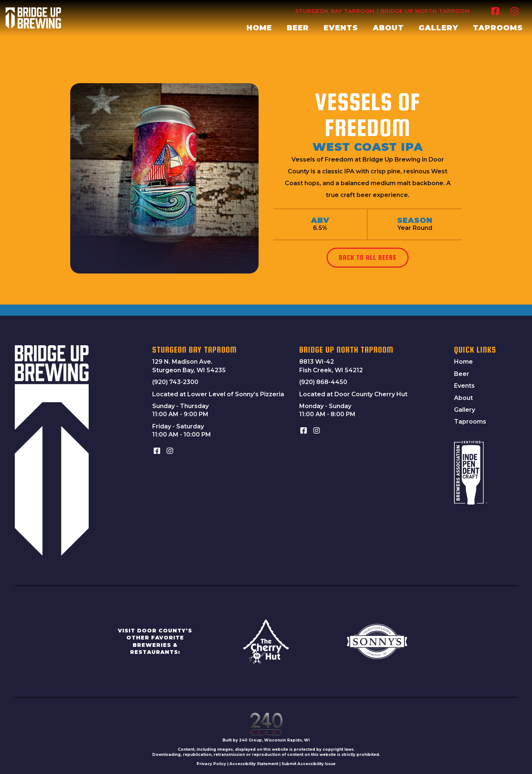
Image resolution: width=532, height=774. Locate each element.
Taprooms (470, 422)
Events (464, 386)
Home (463, 362)
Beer (462, 374)
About (463, 398)
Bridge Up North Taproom (425, 11)
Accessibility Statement (254, 764)
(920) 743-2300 (175, 382)
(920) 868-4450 (323, 382)
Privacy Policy (211, 764)
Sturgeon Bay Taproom (335, 11)
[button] (495, 11)
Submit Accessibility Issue (308, 764)
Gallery (465, 410)
